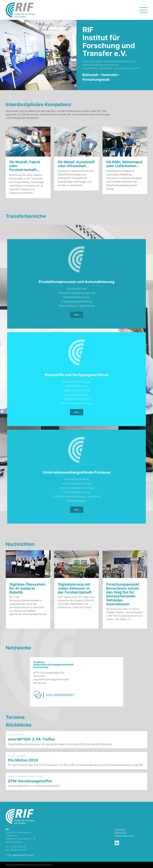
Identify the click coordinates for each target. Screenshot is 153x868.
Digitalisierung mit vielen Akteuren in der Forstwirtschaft (75, 588)
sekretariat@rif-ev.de (23, 855)
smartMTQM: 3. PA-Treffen (32, 739)
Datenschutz (121, 832)
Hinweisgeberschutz (124, 835)
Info (77, 315)
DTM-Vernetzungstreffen (30, 781)
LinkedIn (117, 843)
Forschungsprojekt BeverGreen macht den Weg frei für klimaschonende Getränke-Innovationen (123, 594)
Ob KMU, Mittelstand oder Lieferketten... (124, 164)
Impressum (120, 829)
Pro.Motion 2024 (23, 760)
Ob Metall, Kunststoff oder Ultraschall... (76, 164)
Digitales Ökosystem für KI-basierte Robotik (27, 588)
